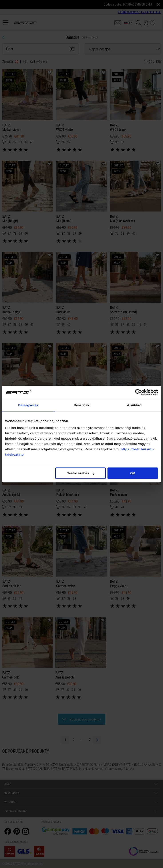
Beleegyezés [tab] (28, 405)
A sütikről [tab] (135, 405)
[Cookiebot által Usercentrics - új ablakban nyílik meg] (138, 392)
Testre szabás (81, 473)
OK (133, 473)
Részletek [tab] (81, 405)
